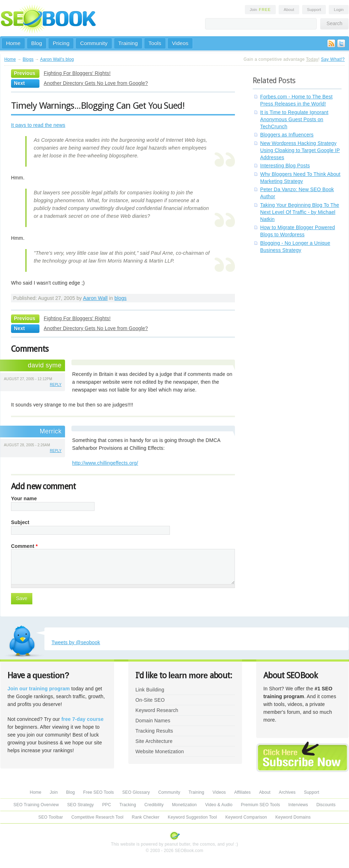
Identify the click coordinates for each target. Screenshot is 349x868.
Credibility (154, 805)
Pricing (61, 43)
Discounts (326, 805)
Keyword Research (157, 710)
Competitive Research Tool (98, 817)
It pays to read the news (38, 125)
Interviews (298, 805)
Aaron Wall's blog (57, 59)
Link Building (150, 690)
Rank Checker (146, 817)
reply (56, 385)
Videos (180, 43)
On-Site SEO (150, 700)
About (289, 10)
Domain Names (153, 721)
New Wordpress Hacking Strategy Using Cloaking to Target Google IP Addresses (300, 150)
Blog (37, 43)
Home (13, 43)
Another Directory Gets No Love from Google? (96, 83)
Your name (24, 498)
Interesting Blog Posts (285, 166)
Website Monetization (160, 751)
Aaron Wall (95, 298)
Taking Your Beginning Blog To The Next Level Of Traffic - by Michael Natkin (300, 212)
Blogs (28, 59)
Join (261, 10)
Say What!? (333, 59)
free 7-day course (83, 719)
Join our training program (39, 689)
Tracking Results (154, 731)
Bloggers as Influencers (287, 135)
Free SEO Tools (98, 792)
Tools (155, 43)
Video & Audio (219, 805)
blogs (120, 298)
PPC (106, 805)
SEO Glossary (136, 792)
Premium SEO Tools (261, 805)
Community (94, 43)
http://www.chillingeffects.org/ (105, 463)
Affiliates (243, 792)
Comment (24, 546)
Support (314, 10)
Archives (287, 792)
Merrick (50, 431)
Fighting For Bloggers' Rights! (77, 73)
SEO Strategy (80, 805)
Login (339, 10)
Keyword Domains (293, 817)
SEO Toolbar (51, 817)
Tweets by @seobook (76, 642)
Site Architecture (154, 741)
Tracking (128, 805)
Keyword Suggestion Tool (192, 817)
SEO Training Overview (36, 805)
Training (128, 43)
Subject (20, 522)
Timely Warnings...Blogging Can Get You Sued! (98, 106)
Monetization (184, 805)
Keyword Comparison (246, 817)
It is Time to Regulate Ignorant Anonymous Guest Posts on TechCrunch (294, 119)
